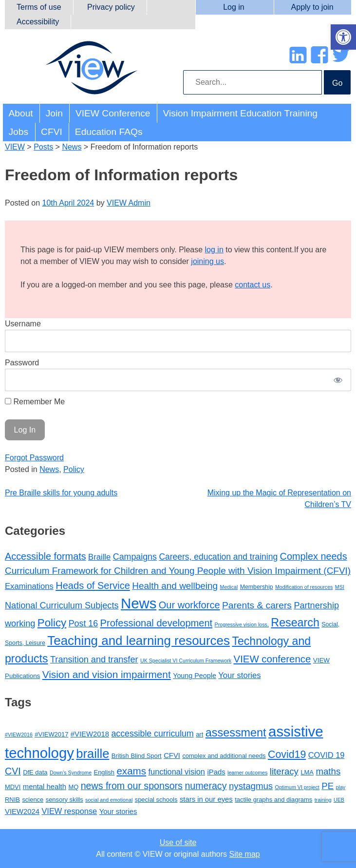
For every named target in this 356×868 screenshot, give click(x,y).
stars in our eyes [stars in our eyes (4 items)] (206, 799)
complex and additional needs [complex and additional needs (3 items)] (224, 756)
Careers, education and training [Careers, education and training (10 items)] (218, 557)
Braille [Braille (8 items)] (99, 557)
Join (54, 113)
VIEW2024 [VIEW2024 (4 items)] (22, 811)
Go (337, 83)
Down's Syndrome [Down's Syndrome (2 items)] (71, 773)
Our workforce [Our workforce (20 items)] (189, 605)
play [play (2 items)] (341, 787)
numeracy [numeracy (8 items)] (206, 786)
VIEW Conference (113, 113)
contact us (253, 285)
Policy (74, 469)
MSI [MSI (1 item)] (340, 587)
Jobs (19, 132)
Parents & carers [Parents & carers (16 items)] (257, 605)
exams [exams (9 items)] (131, 771)
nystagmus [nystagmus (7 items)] (251, 786)
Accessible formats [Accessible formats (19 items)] (46, 556)
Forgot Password (34, 458)
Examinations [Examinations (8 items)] (29, 586)
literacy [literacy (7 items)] (284, 771)
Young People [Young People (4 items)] (195, 676)
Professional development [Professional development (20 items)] (157, 623)
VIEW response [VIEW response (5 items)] (69, 811)
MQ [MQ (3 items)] (73, 787)
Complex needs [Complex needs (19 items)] (314, 556)
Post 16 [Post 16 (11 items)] (83, 623)
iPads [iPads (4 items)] (216, 772)
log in (214, 250)
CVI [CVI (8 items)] (13, 771)
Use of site (178, 842)
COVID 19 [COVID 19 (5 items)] (327, 755)
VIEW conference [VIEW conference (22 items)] (272, 659)
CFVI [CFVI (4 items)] (172, 755)
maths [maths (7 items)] (328, 771)
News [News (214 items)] (139, 603)
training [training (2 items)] (323, 800)
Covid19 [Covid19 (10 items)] (287, 755)
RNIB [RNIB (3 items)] (12, 800)
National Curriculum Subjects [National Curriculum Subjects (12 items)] (62, 605)
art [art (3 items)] (199, 734)
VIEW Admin (129, 203)
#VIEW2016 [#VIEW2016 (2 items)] (19, 735)
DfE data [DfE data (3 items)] (35, 772)
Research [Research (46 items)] (295, 623)
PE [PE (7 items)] (328, 786)
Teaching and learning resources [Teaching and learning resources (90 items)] (139, 641)
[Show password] (338, 380)
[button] (343, 37)
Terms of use (39, 7)
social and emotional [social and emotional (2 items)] (109, 800)
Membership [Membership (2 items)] (257, 587)
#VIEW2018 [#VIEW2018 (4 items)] (90, 734)
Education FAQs (109, 132)
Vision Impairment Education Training (240, 113)
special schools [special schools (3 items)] (156, 800)
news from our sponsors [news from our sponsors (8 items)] (132, 786)
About (21, 113)
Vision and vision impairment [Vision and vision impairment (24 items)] (107, 674)
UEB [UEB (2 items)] (339, 800)
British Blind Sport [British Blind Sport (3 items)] (137, 756)
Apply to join (312, 7)
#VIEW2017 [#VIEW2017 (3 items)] (51, 734)
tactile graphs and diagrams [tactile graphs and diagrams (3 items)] (273, 800)
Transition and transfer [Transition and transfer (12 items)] (94, 660)
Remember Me (35, 402)
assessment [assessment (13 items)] (236, 733)
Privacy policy (111, 7)
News (49, 469)
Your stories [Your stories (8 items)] (239, 675)
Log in (234, 7)
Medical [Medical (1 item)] (229, 587)
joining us (207, 261)
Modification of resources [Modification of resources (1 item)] (304, 587)
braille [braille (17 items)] (93, 754)
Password (22, 363)
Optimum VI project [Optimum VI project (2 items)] (297, 787)
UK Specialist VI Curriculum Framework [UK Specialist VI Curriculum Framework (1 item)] (186, 660)
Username (23, 324)
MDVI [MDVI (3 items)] (13, 787)
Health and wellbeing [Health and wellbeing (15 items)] (175, 586)
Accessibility (38, 22)
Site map (245, 854)
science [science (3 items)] (33, 800)
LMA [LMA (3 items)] (307, 772)
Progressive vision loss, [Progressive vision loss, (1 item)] (242, 624)
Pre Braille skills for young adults (61, 493)
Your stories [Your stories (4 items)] (118, 811)
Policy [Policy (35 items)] (52, 623)
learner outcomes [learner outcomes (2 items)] (247, 773)
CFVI (52, 132)
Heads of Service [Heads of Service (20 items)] (93, 585)
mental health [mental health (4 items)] (45, 787)
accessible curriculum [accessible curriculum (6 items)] (153, 734)
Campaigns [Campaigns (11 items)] (135, 557)
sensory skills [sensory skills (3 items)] (65, 800)
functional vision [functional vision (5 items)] (177, 772)
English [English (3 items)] (104, 772)
